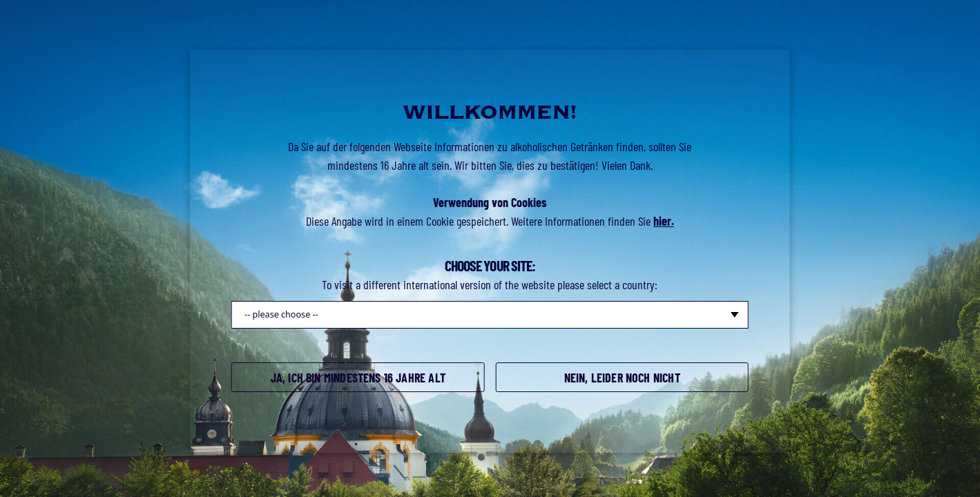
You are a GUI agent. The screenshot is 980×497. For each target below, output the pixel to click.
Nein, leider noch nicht (622, 378)
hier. (664, 221)
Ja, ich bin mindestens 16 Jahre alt (358, 378)
